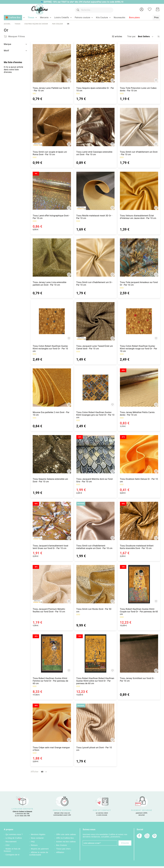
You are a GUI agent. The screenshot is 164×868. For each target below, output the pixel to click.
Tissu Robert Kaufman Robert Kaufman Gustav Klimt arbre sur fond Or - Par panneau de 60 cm (95, 681)
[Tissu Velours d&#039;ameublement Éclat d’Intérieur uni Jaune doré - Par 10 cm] (139, 191)
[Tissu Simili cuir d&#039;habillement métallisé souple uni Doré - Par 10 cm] (95, 521)
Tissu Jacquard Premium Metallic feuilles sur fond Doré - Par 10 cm (49, 610)
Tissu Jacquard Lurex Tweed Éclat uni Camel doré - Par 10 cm (95, 347)
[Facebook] (139, 836)
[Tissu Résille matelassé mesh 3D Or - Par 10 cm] (95, 191)
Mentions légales (38, 834)
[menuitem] (31, 18)
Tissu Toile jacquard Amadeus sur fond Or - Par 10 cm (139, 284)
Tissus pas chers (63, 849)
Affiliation (60, 852)
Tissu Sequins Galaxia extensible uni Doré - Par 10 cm (50, 480)
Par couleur (58, 24)
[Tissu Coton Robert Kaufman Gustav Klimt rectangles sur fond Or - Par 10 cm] (52, 321)
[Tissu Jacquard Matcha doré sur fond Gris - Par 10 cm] (95, 454)
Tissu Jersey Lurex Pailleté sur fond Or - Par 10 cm (51, 89)
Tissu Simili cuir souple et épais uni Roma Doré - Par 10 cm (50, 153)
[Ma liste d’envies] (150, 9)
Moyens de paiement (40, 849)
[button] (142, 9)
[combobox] (94, 9)
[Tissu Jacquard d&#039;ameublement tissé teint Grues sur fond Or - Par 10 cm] (52, 521)
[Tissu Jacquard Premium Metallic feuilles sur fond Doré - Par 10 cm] (52, 584)
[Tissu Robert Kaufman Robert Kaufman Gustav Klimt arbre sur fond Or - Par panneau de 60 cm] (95, 653)
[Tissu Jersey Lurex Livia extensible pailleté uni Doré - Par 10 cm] (52, 257)
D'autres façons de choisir (36, 24)
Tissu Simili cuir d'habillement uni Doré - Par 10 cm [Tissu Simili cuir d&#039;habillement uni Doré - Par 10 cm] (139, 153)
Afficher (34, 772)
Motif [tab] (6, 51)
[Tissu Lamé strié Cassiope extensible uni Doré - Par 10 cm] (95, 127)
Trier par (131, 36)
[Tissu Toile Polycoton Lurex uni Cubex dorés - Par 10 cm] (139, 63)
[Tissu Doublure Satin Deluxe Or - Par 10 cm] (139, 454)
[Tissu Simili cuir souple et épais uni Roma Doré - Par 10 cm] (52, 127)
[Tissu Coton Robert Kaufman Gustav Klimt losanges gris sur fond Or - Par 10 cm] (95, 388)
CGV (8, 845)
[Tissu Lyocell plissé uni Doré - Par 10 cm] (95, 723)
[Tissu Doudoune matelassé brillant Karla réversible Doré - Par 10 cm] (139, 521)
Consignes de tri (12, 855)
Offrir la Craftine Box (65, 838)
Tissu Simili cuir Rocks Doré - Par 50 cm (94, 610)
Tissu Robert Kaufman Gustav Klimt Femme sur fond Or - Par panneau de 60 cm (50, 681)
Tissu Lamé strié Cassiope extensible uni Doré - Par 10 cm (94, 153)
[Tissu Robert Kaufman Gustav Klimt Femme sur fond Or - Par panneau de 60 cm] (52, 653)
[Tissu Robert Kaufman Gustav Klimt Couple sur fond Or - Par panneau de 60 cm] (139, 584)
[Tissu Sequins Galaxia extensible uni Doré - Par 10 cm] (52, 454)
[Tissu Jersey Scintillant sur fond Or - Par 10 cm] (139, 653)
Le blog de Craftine (14, 838)
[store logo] (38, 9)
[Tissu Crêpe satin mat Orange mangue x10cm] (52, 723)
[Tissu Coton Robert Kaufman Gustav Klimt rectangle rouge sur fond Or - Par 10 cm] (139, 321)
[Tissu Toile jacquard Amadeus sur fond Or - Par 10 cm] (139, 257)
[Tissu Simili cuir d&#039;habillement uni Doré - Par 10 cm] (139, 127)
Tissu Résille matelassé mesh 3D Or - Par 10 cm (94, 217)
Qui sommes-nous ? (14, 834)
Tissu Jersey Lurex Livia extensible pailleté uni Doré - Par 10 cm (50, 284)
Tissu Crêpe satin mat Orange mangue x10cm (51, 749)
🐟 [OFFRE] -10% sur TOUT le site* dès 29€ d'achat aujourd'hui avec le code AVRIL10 (82, 2)
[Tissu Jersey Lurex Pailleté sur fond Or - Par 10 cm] (52, 63)
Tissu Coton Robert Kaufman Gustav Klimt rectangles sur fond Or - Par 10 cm (50, 349)
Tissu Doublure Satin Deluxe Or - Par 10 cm (139, 480)
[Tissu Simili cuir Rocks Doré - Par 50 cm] (95, 584)
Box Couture (62, 845)
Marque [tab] (7, 44)
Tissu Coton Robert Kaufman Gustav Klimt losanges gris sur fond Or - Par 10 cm (95, 415)
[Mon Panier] (158, 9)
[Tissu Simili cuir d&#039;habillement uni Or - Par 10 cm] (95, 257)
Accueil (7, 24)
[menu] (82, 18)
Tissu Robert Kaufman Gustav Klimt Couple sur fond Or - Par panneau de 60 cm (139, 612)
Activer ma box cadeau (66, 842)
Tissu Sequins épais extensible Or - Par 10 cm (95, 89)
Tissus (18, 24)
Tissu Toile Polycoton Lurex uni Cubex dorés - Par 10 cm (138, 89)
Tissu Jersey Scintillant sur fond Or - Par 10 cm (137, 680)
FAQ (33, 842)
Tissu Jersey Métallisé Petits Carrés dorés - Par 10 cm (137, 414)
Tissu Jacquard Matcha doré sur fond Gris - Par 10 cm (94, 480)
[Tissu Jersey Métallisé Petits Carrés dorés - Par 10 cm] (139, 388)
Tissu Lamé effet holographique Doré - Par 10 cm (51, 217)
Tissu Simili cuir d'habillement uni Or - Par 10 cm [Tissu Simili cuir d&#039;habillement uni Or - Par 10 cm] (95, 284)
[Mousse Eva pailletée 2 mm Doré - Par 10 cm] (52, 388)
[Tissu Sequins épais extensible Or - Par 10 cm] (95, 63)
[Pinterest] (155, 836)
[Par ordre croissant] (159, 36)
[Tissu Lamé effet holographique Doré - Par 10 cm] (52, 191)
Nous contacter (37, 838)
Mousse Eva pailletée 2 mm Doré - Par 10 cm (51, 414)
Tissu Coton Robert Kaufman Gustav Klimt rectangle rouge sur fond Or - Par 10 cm (139, 349)
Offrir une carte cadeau (66, 834)
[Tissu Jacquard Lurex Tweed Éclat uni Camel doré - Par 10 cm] (95, 321)
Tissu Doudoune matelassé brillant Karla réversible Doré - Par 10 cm (137, 547)
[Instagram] (147, 836)
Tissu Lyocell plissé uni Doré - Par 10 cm (94, 749)
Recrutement (11, 842)
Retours (34, 845)
